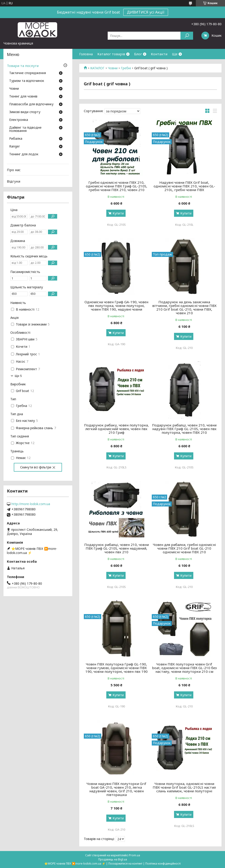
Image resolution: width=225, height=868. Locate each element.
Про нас (14, 170)
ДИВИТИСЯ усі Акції (146, 12)
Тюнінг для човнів (23, 97)
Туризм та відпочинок (27, 81)
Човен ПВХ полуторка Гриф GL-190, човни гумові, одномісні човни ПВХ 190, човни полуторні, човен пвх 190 (117, 668)
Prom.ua (135, 855)
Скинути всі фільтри (36, 467)
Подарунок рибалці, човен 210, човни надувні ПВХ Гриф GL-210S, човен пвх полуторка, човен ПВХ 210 (184, 429)
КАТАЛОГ (97, 68)
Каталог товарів (111, 54)
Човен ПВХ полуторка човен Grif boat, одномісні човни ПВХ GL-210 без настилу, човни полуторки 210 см (184, 668)
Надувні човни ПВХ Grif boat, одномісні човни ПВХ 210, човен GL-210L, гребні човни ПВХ (184, 186)
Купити (118, 213)
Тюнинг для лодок (24, 154)
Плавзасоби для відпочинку (31, 104)
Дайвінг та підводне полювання (25, 129)
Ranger (14, 147)
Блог (138, 54)
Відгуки (14, 181)
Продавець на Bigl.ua (113, 859)
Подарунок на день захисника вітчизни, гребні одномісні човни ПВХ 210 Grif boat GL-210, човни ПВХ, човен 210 (184, 307)
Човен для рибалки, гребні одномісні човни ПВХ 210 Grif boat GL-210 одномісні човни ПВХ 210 (184, 548)
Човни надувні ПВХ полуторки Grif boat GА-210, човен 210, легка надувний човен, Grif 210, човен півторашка (116, 789)
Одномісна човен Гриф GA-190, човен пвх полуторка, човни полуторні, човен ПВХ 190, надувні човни (116, 306)
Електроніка (19, 120)
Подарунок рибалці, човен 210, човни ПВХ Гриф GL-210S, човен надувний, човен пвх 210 (117, 548)
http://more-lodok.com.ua (31, 504)
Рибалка (16, 139)
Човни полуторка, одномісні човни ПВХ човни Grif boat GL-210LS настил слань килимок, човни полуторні (184, 787)
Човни (113, 68)
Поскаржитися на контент (125, 864)
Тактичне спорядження (28, 73)
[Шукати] (187, 36)
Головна (86, 54)
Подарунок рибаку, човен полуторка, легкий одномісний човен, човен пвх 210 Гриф (116, 429)
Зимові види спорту (25, 112)
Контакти (159, 54)
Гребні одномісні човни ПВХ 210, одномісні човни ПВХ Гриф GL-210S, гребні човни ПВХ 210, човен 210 (117, 186)
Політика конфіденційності (163, 864)
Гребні (126, 68)
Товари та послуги (23, 66)
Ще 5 (18, 376)
